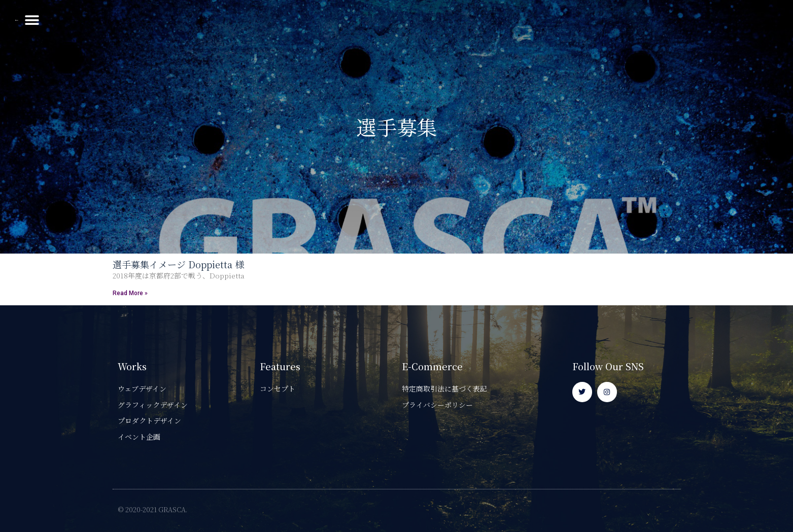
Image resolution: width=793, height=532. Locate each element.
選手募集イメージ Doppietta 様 (178, 264)
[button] (766, 21)
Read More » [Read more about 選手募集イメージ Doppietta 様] (130, 293)
